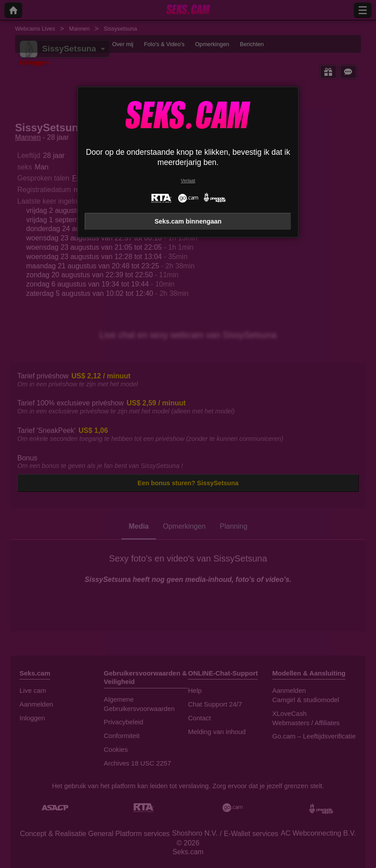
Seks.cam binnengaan (188, 221)
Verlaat (188, 181)
